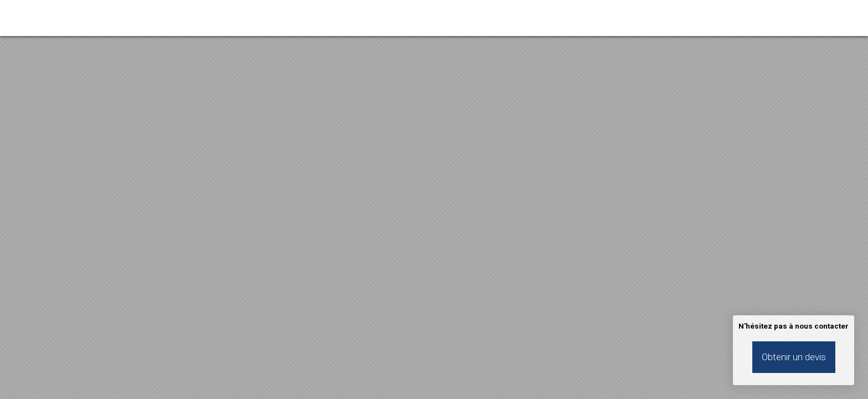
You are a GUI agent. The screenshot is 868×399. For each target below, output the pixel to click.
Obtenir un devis (794, 357)
